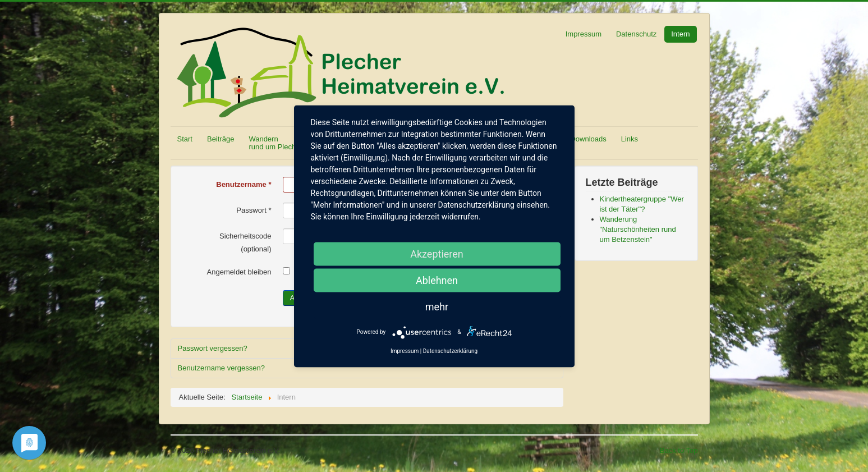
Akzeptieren (437, 253)
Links (630, 139)
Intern (680, 34)
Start (185, 139)
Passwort (254, 210)
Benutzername (244, 184)
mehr (437, 306)
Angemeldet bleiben (239, 272)
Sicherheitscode (245, 236)
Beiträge (221, 139)
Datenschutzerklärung (450, 350)
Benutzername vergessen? (221, 368)
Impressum (584, 34)
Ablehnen (437, 280)
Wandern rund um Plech (272, 143)
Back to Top (679, 450)
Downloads (588, 139)
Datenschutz (636, 34)
